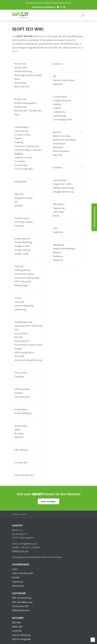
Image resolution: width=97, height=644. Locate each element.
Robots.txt (58, 258)
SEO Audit (19, 353)
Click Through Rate (24, 168)
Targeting (19, 373)
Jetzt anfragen (49, 498)
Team (15, 565)
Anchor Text (20, 64)
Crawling (19, 141)
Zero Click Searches (24, 472)
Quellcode (58, 231)
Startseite (16, 510)
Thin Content (21, 370)
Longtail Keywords (62, 100)
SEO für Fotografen (21, 637)
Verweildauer (21, 406)
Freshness (19, 224)
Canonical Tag (21, 130)
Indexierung (20, 307)
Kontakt (16, 574)
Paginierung (59, 207)
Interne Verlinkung (21, 632)
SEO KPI (18, 335)
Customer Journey (23, 156)
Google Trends (22, 252)
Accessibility (20, 82)
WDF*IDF (19, 434)
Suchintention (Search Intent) (28, 342)
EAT (16, 200)
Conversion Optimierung (27, 145)
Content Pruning (22, 134)
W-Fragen (19, 430)
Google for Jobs (22, 244)
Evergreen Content (23, 197)
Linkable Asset (60, 96)
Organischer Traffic (62, 183)
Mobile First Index (62, 135)
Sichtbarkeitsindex (23, 320)
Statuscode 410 (22, 338)
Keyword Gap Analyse (64, 80)
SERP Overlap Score (24, 350)
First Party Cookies (24, 220)
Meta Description (61, 150)
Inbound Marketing (24, 303)
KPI (54, 76)
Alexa (17, 79)
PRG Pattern (59, 203)
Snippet (18, 346)
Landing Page (59, 115)
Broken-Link (20, 99)
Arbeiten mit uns (20, 547)
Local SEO (17, 628)
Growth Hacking (22, 248)
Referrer (57, 251)
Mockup (57, 132)
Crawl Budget (21, 164)
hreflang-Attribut (23, 268)
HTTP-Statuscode (23, 279)
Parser (56, 214)
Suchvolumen (21, 331)
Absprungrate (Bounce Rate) (28, 75)
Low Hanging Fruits (62, 119)
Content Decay (22, 126)
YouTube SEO (21, 459)
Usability (19, 390)
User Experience (22, 394)
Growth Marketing (23, 240)
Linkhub (57, 104)
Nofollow (57, 167)
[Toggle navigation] (83, 15)
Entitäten (19, 204)
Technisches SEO (20, 603)
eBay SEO (19, 193)
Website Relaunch (21, 607)
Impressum (18, 578)
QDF (55, 227)
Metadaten (58, 147)
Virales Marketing (23, 410)
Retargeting (58, 243)
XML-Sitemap (21, 446)
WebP (17, 426)
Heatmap (19, 264)
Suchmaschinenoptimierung (28, 357)
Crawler (18, 138)
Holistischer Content (24, 272)
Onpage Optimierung (63, 190)
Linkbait (57, 108)
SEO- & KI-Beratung (22, 595)
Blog (17, 114)
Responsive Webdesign (64, 247)
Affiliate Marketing (23, 71)
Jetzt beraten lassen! (63, 3)
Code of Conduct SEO (23, 570)
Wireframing (21, 422)
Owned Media (60, 179)
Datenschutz (18, 582)
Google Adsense (22, 237)
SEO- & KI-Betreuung (22, 599)
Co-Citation (20, 160)
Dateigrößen (20, 180)
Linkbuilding (59, 111)
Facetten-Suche (22, 217)
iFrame (18, 296)
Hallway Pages (21, 283)
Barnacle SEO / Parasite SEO (28, 110)
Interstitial (19, 299)
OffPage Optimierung (63, 187)
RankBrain (58, 254)
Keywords (58, 84)
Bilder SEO (17, 624)
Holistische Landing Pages (27, 276)
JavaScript (58, 64)
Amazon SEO (21, 67)
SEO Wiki (17, 620)
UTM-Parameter (22, 386)
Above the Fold (22, 86)
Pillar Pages (59, 210)
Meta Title (58, 154)
